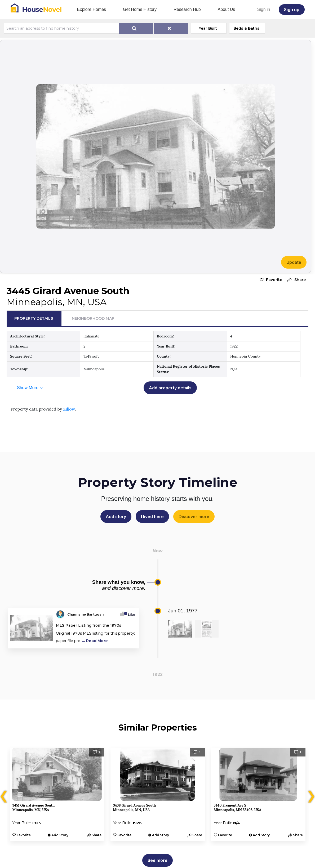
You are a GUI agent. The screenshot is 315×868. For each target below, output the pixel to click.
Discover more (194, 517)
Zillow (69, 409)
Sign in (264, 9)
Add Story (60, 835)
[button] (295, 280)
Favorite (274, 280)
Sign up (292, 10)
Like (130, 615)
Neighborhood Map (93, 318)
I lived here (152, 517)
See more (157, 860)
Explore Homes (92, 9)
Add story (116, 517)
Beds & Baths (246, 28)
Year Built (208, 28)
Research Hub (187, 9)
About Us (227, 9)
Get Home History (140, 9)
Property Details (34, 318)
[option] (57, 794)
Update (294, 262)
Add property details (170, 388)
